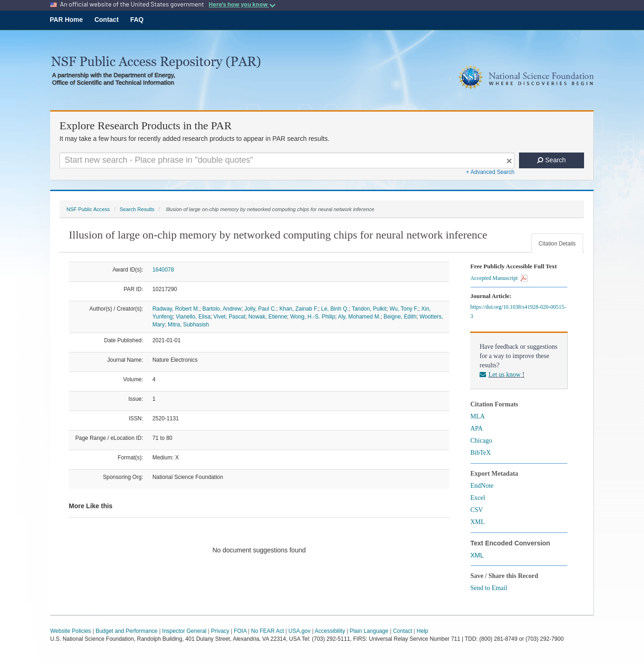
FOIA (240, 631)
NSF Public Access (88, 209)
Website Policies (71, 631)
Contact (106, 20)
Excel (478, 498)
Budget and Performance (127, 631)
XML (477, 522)
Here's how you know (242, 4)
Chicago (481, 441)
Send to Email (489, 588)
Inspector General (184, 631)
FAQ (137, 20)
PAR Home (66, 20)
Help (423, 631)
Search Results (137, 209)
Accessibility (330, 631)
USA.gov (299, 631)
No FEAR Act (267, 631)
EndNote (482, 486)
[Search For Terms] (287, 160)
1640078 (163, 270)
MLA (477, 416)
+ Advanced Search (490, 172)
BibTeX (480, 453)
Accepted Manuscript (499, 278)
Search (551, 160)
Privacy (220, 631)
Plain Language (369, 631)
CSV (476, 510)
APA (476, 428)
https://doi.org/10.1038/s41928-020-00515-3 (518, 312)
